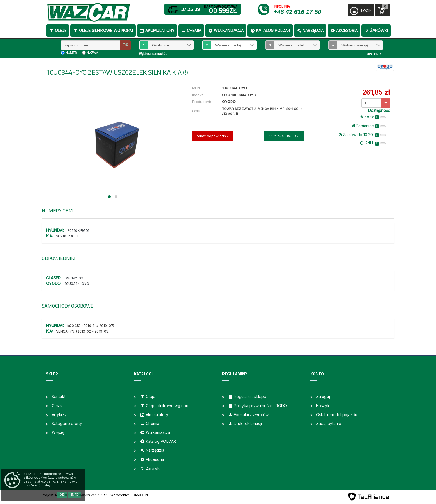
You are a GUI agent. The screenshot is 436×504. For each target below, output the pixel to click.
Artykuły (59, 415)
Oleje (58, 30)
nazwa (93, 53)
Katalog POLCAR (270, 30)
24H (373, 143)
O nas (57, 406)
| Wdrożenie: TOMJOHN (128, 495)
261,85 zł (376, 92)
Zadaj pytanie (329, 423)
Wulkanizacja (226, 30)
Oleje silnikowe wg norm (103, 30)
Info (75, 495)
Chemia (191, 30)
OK (125, 45)
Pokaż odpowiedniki (213, 136)
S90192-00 (74, 278)
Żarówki (376, 30)
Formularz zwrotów (248, 415)
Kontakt (59, 396)
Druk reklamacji (245, 423)
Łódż (373, 117)
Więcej (58, 432)
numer (71, 53)
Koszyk (323, 406)
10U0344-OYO (77, 284)
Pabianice (369, 126)
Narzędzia (310, 30)
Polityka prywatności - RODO (257, 406)
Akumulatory (157, 30)
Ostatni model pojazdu (337, 415)
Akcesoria (344, 30)
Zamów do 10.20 (362, 135)
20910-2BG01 (78, 231)
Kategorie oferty (67, 423)
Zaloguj (323, 396)
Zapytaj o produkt (284, 136)
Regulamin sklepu (247, 396)
